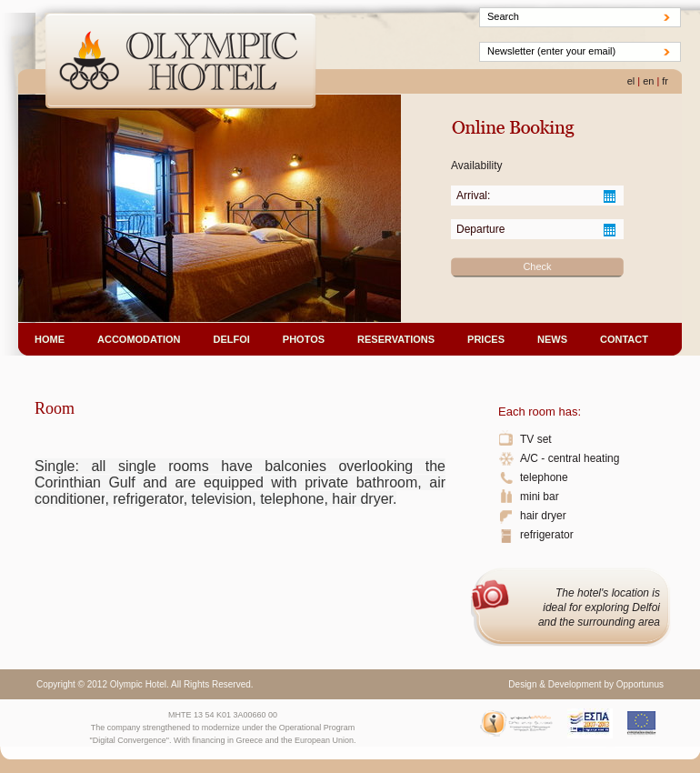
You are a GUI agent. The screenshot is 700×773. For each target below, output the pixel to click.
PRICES (486, 339)
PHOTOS (304, 339)
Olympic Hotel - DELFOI (181, 63)
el (631, 81)
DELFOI (231, 339)
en (648, 81)
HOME (50, 339)
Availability (476, 166)
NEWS (552, 339)
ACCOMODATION (139, 339)
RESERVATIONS (396, 339)
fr (665, 81)
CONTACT (624, 339)
